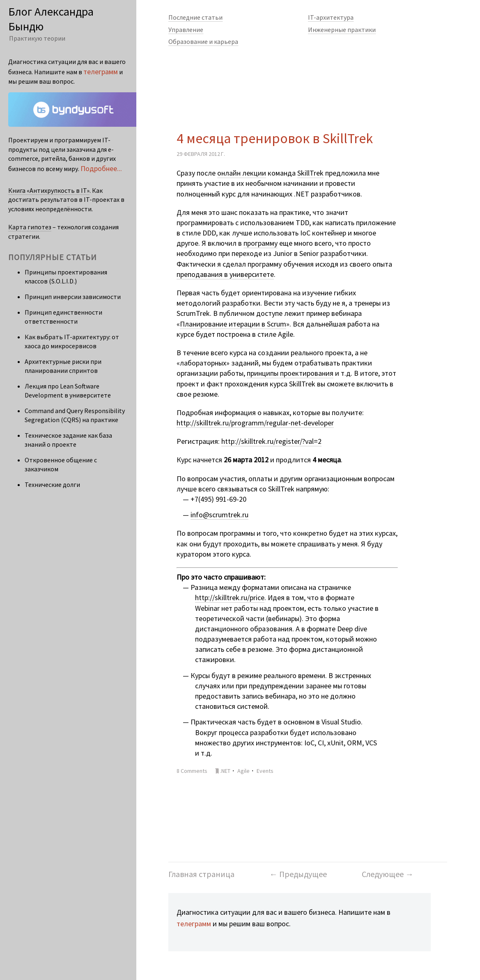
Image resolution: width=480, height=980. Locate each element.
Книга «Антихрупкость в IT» (49, 190)
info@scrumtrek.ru (219, 515)
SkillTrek (310, 173)
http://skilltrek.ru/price (230, 597)
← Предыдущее (298, 874)
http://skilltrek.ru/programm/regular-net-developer (255, 423)
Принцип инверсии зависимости (73, 297)
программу (261, 243)
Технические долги (52, 484)
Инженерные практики (342, 30)
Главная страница (201, 874)
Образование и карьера (203, 41)
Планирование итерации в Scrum (233, 324)
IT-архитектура (331, 17)
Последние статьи (195, 17)
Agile (243, 771)
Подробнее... (101, 168)
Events (265, 771)
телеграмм (194, 924)
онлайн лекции (242, 173)
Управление (186, 30)
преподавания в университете (225, 274)
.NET (225, 771)
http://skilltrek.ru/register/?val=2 (271, 441)
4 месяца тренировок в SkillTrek (275, 138)
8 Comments (192, 771)
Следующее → (388, 874)
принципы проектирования (290, 373)
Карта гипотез (30, 227)
